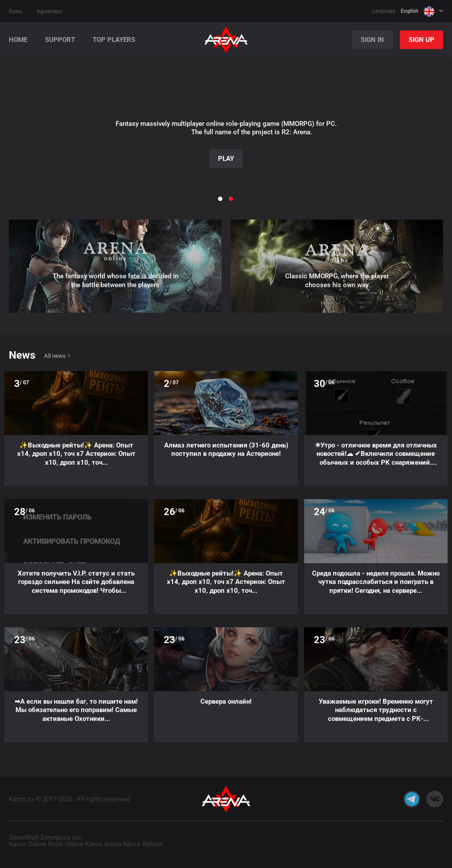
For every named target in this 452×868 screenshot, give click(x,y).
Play (226, 159)
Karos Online (28, 844)
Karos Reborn (143, 844)
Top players (114, 40)
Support (60, 40)
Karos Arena (103, 844)
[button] (23, 121)
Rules (15, 11)
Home (18, 40)
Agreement (49, 11)
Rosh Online (66, 844)
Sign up (422, 40)
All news (55, 356)
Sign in (372, 40)
